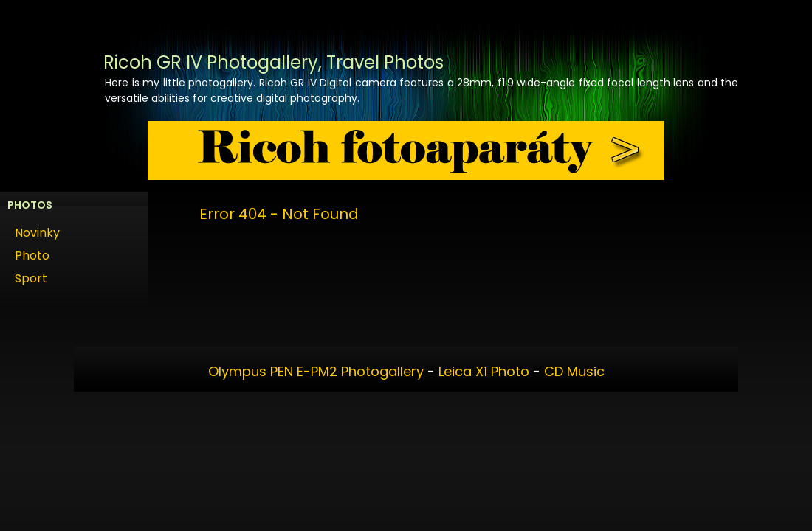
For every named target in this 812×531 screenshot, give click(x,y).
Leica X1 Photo (484, 371)
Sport (31, 278)
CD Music (574, 371)
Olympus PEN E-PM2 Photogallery (316, 371)
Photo (32, 256)
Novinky (37, 233)
